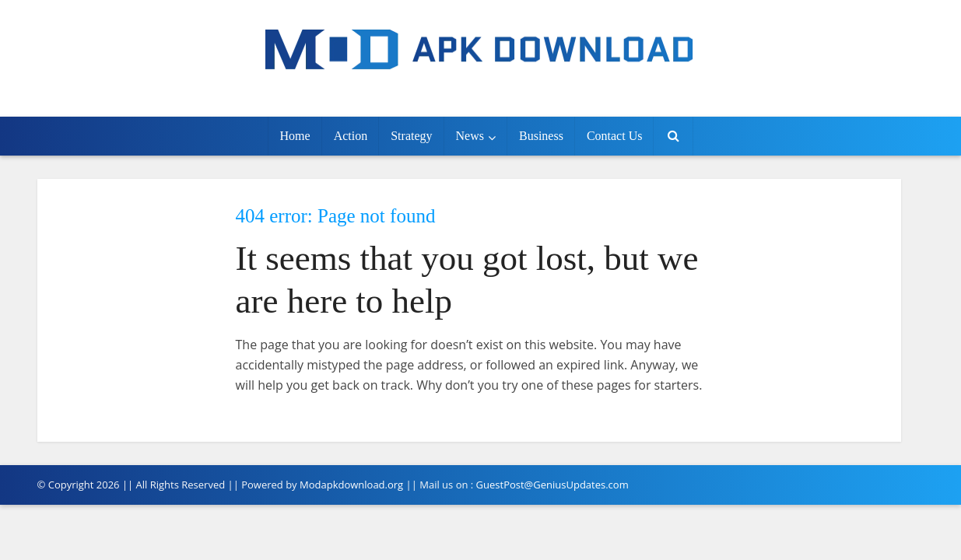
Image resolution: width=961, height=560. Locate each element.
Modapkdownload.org (351, 485)
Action (351, 136)
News (470, 136)
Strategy (411, 136)
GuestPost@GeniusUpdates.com (552, 485)
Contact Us (615, 136)
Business (541, 136)
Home (295, 136)
